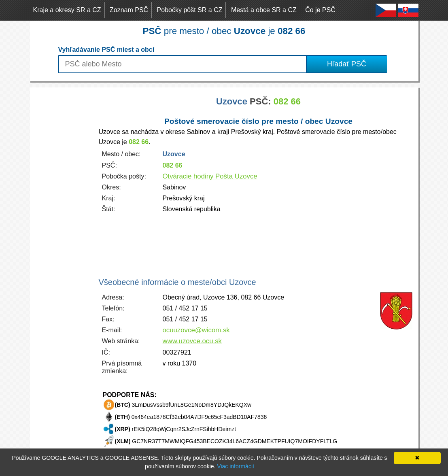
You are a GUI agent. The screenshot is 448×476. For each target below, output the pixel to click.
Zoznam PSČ (129, 10)
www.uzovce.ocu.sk (192, 341)
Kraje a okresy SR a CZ (67, 10)
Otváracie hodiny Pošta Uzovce (210, 176)
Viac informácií (236, 466)
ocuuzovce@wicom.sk (196, 330)
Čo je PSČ (320, 10)
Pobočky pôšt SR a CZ (190, 10)
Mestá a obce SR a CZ (264, 10)
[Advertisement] (62, 209)
